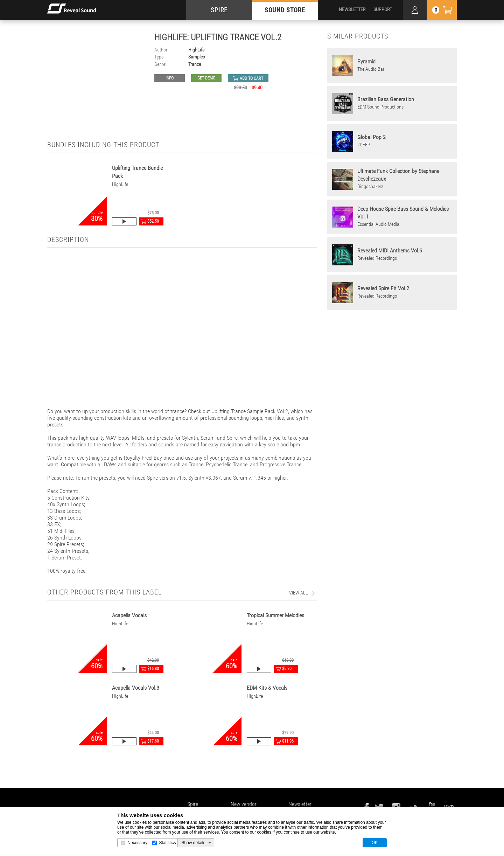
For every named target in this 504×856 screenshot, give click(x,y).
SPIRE (219, 10)
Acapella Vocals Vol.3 (136, 688)
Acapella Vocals (129, 615)
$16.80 (153, 669)
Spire (193, 804)
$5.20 (287, 669)
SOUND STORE (285, 10)
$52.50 (153, 221)
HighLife (196, 50)
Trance (195, 64)
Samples (197, 57)
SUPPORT (383, 9)
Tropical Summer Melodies (275, 615)
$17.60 (153, 741)
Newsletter (300, 804)
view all (299, 593)
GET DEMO (206, 78)
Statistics (167, 843)
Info (170, 78)
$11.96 (288, 741)
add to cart (251, 78)
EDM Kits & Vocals (267, 688)
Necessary (137, 843)
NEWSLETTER (352, 9)
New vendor (244, 804)
